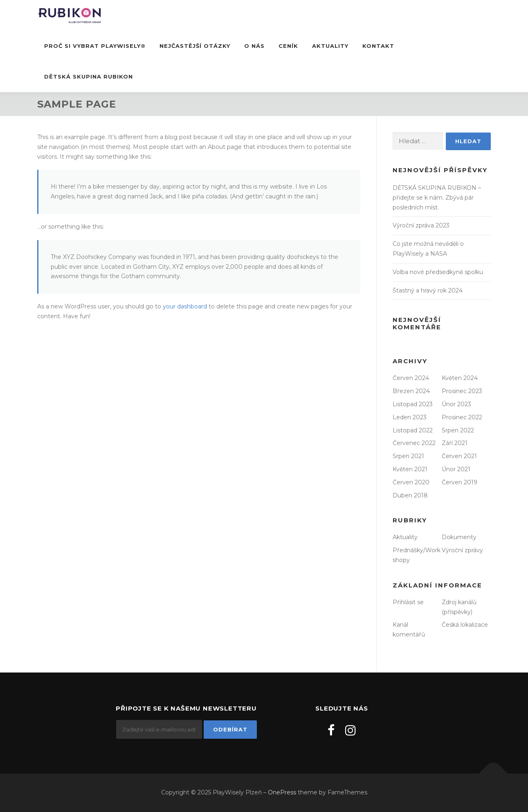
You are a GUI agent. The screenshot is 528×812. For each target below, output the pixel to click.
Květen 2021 (410, 469)
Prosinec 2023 (462, 391)
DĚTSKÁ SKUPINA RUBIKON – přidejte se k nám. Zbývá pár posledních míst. (437, 198)
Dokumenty (459, 537)
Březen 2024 (411, 391)
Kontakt (378, 46)
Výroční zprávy (462, 550)
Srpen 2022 (458, 430)
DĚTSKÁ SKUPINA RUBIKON (89, 76)
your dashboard (185, 306)
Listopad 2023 (413, 404)
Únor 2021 (456, 469)
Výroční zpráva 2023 (421, 225)
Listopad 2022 (413, 430)
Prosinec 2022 (462, 417)
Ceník (288, 46)
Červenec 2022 (414, 443)
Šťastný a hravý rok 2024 (428, 290)
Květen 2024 (460, 378)
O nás (254, 46)
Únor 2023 (456, 404)
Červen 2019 (459, 482)
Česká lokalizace (465, 625)
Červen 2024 (411, 378)
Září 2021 (455, 443)
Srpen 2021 (408, 456)
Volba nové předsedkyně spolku (438, 272)
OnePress (282, 792)
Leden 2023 (410, 417)
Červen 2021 (459, 456)
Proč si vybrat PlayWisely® (95, 46)
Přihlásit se (408, 602)
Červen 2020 (411, 482)
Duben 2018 (410, 495)
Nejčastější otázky (195, 46)
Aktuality (330, 46)
